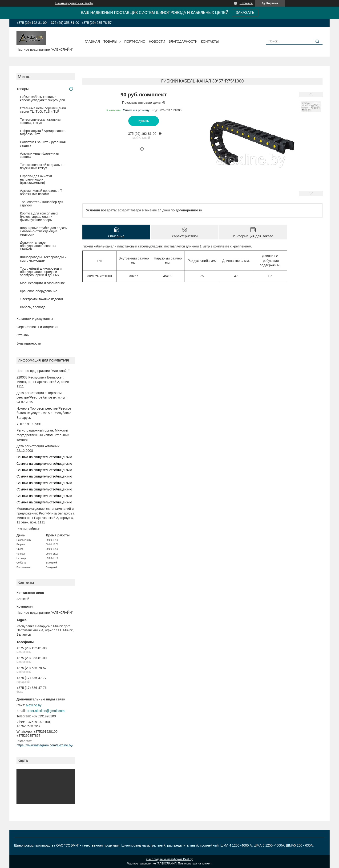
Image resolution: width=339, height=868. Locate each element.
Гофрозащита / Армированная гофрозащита (43, 132)
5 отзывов (246, 3)
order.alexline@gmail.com (46, 711)
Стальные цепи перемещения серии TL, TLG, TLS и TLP (43, 110)
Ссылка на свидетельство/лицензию (44, 457)
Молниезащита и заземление (42, 283)
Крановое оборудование (39, 291)
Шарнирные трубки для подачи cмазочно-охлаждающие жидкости (44, 231)
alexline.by (34, 705)
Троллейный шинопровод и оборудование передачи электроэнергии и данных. (41, 272)
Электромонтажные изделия (42, 299)
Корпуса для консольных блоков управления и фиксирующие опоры (39, 217)
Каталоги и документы (35, 319)
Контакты (210, 41)
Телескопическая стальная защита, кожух (41, 121)
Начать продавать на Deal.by (74, 3)
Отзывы (23, 335)
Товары (110, 41)
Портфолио (135, 41)
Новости (157, 41)
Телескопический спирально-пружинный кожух (42, 166)
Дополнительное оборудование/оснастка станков (38, 246)
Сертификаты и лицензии (37, 327)
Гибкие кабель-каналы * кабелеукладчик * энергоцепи (42, 99)
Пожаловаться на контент (195, 864)
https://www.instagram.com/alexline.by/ (45, 745)
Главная (92, 41)
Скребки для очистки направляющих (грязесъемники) (36, 179)
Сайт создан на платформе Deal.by (170, 859)
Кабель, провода (33, 307)
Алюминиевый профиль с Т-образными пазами (42, 192)
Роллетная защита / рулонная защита (43, 144)
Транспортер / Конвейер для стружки (42, 204)
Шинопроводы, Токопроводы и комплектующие (43, 259)
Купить (144, 121)
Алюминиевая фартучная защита (40, 155)
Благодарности (183, 41)
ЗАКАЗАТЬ (245, 13)
